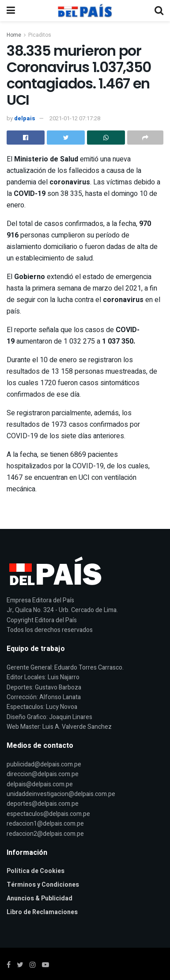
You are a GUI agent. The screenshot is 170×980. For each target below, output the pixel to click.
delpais (25, 118)
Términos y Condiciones (43, 885)
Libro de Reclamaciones (42, 912)
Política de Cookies (36, 871)
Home (14, 35)
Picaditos (40, 35)
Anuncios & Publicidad (40, 898)
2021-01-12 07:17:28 (75, 118)
